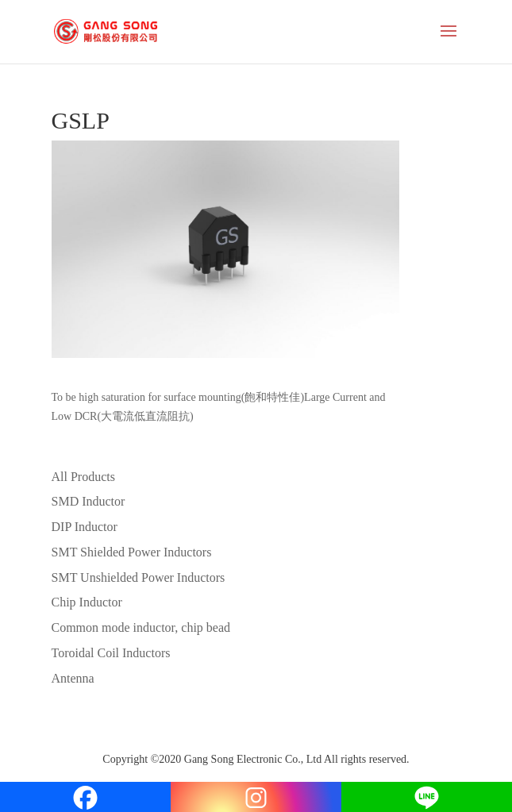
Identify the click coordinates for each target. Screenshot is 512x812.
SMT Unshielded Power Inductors (139, 577)
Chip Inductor (87, 602)
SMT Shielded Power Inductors (132, 552)
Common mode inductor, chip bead (141, 627)
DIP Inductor (85, 527)
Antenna (73, 678)
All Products (83, 477)
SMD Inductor (89, 501)
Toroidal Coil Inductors (111, 653)
